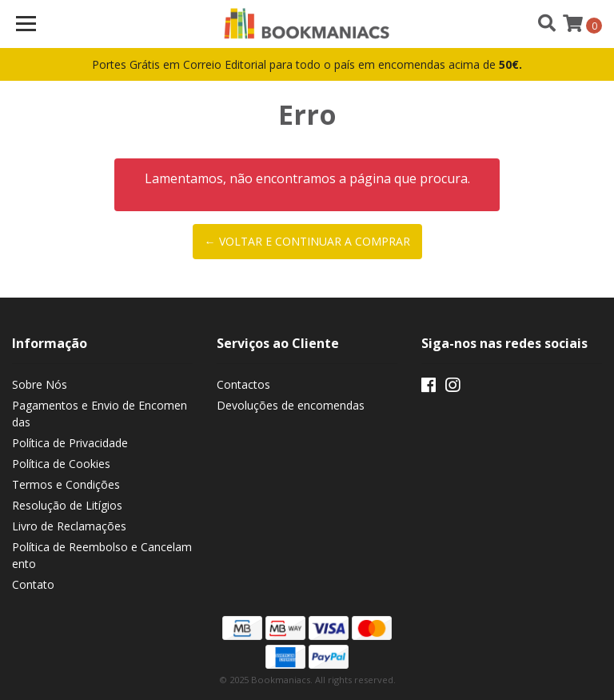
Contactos (243, 384)
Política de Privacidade (70, 443)
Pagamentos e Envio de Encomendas (100, 414)
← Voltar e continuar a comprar (307, 241)
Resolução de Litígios (67, 505)
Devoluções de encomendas (291, 405)
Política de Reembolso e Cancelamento (102, 555)
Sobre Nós (40, 384)
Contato (33, 584)
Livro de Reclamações (69, 526)
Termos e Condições (66, 484)
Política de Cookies (61, 464)
